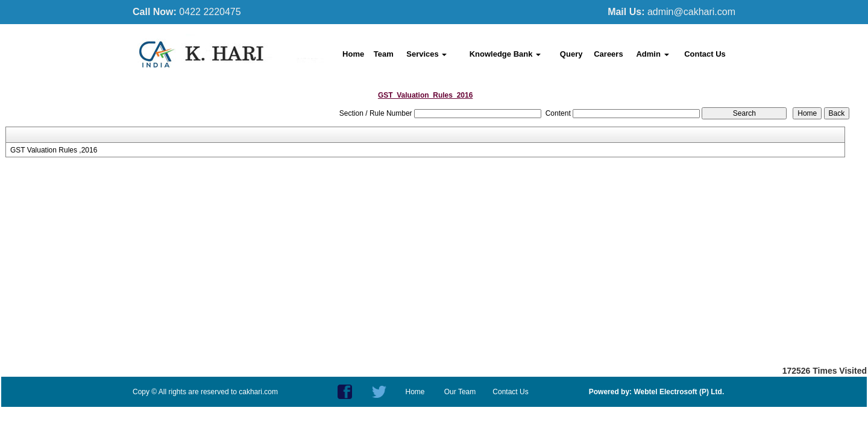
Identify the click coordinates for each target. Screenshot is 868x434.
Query (571, 54)
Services (426, 54)
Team (384, 54)
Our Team (460, 392)
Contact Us (705, 54)
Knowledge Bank (505, 54)
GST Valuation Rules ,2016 (54, 150)
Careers (608, 54)
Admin (652, 54)
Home (353, 54)
